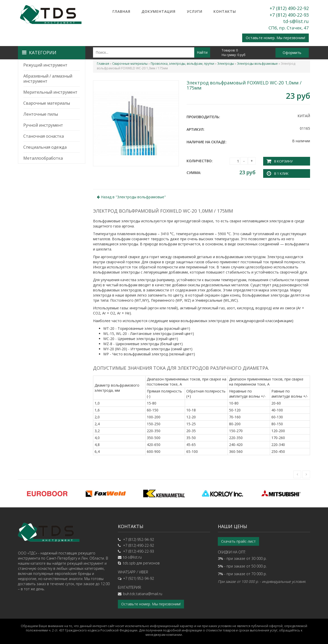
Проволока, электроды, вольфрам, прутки (182, 64)
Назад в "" (131, 196)
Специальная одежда (45, 147)
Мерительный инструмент (50, 92)
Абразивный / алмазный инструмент (48, 79)
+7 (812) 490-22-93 (289, 15)
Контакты (225, 11)
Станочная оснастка (44, 136)
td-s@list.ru (296, 21)
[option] (47, 493)
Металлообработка (43, 158)
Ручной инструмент (43, 125)
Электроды (226, 64)
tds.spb (129, 562)
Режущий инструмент (45, 65)
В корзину (283, 161)
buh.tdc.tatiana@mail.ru (143, 593)
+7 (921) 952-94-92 (139, 578)
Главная (121, 11)
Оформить (292, 53)
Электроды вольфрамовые (257, 64)
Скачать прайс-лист (238, 541)
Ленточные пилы (41, 114)
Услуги (195, 11)
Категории (39, 52)
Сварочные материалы (47, 103)
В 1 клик (281, 173)
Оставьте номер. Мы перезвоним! (275, 38)
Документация (158, 11)
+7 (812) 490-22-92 (289, 8)
